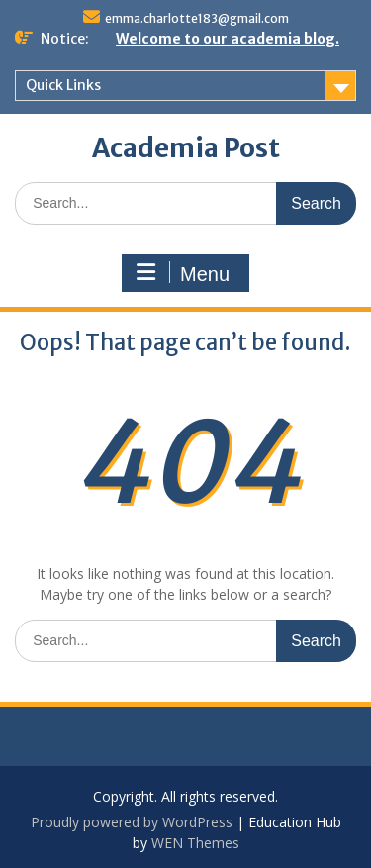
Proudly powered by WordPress (132, 822)
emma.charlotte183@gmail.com (197, 18)
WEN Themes (195, 843)
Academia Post (186, 148)
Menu (183, 273)
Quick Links (63, 85)
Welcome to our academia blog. (228, 39)
